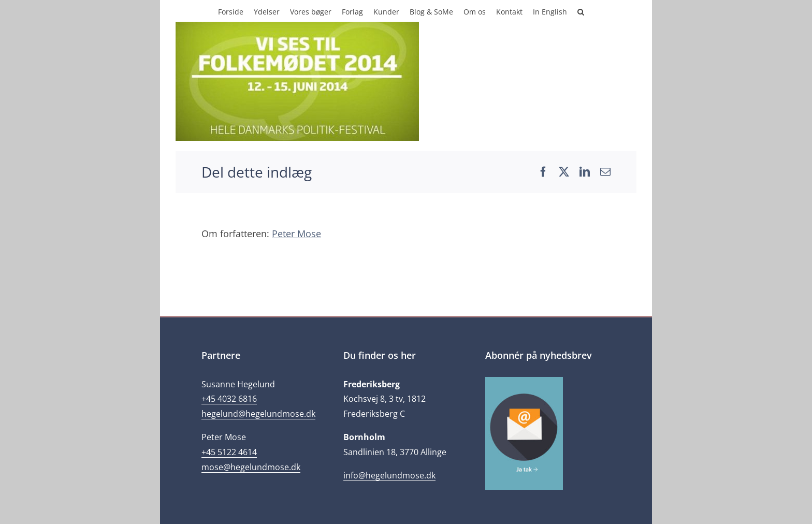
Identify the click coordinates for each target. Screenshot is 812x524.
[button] (581, 11)
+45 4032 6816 (229, 399)
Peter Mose (296, 234)
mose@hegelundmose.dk (251, 467)
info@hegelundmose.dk (389, 475)
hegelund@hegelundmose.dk (258, 414)
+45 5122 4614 (229, 452)
